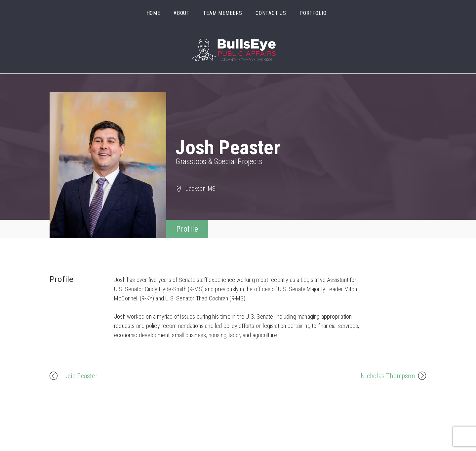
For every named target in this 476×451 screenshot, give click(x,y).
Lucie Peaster (79, 375)
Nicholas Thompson (388, 375)
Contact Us (271, 13)
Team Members (223, 13)
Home (153, 13)
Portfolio (313, 13)
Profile (187, 229)
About (182, 13)
